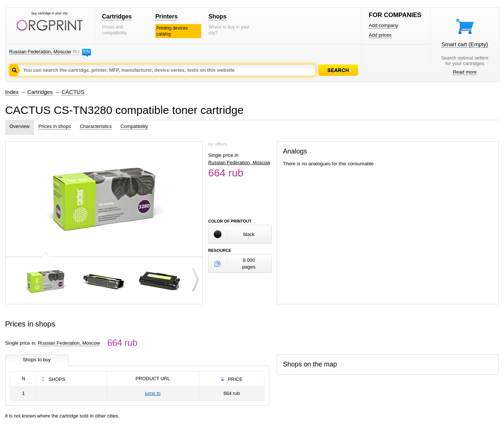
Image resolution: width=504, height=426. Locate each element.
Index (12, 92)
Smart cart (465, 44)
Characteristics (96, 126)
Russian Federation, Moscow (40, 52)
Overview (20, 126)
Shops (218, 16)
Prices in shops (55, 126)
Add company (383, 25)
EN (87, 52)
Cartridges (117, 16)
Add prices (380, 35)
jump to (153, 393)
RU (76, 52)
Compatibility (134, 126)
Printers (166, 16)
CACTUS (73, 92)
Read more (465, 72)
